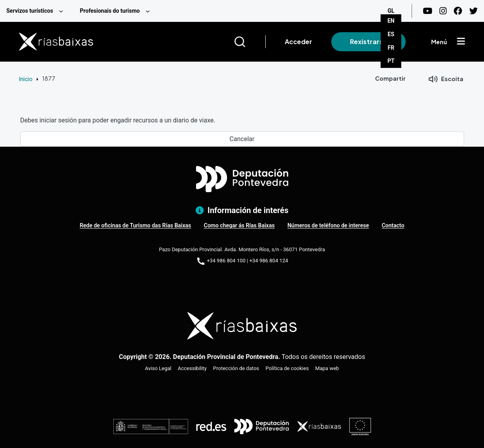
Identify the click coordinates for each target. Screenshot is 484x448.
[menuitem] (37, 11)
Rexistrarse (368, 42)
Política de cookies (287, 368)
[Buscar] (250, 42)
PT (391, 61)
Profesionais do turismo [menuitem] (110, 11)
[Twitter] (473, 11)
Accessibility (192, 368)
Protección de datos (236, 368)
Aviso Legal (158, 368)
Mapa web (327, 368)
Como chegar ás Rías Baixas (239, 225)
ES (391, 34)
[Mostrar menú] (461, 42)
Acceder (298, 42)
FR (391, 48)
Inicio (26, 79)
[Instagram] (443, 11)
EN (391, 21)
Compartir (390, 78)
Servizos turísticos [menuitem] (30, 11)
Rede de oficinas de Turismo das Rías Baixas (135, 225)
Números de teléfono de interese (328, 225)
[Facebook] (458, 11)
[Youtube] (428, 11)
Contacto (393, 225)
